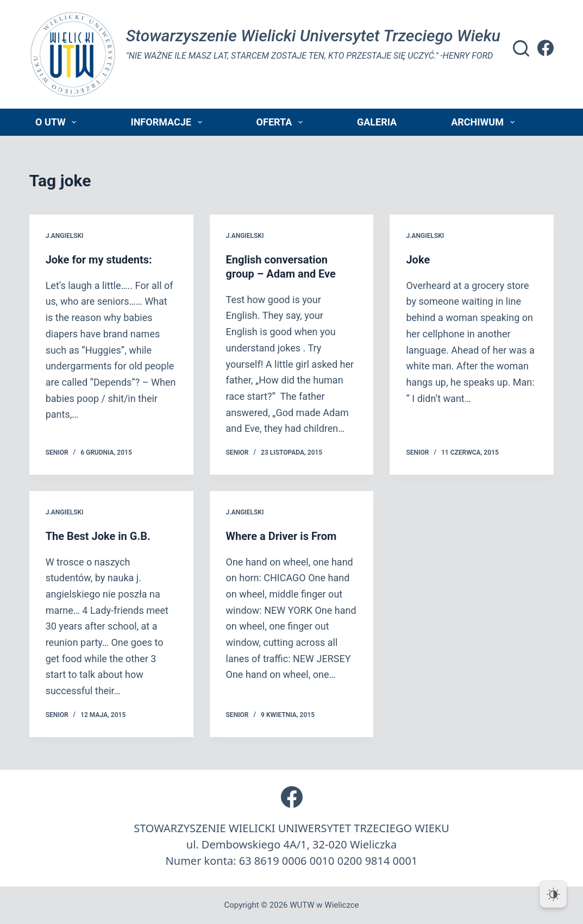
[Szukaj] (521, 48)
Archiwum (485, 122)
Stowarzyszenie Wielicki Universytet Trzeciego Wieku (313, 36)
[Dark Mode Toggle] (553, 894)
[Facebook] (546, 48)
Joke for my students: (99, 260)
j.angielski (65, 236)
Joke (418, 260)
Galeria (377, 122)
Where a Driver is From (281, 536)
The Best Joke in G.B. (98, 536)
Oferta (282, 122)
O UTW (58, 122)
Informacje (168, 122)
